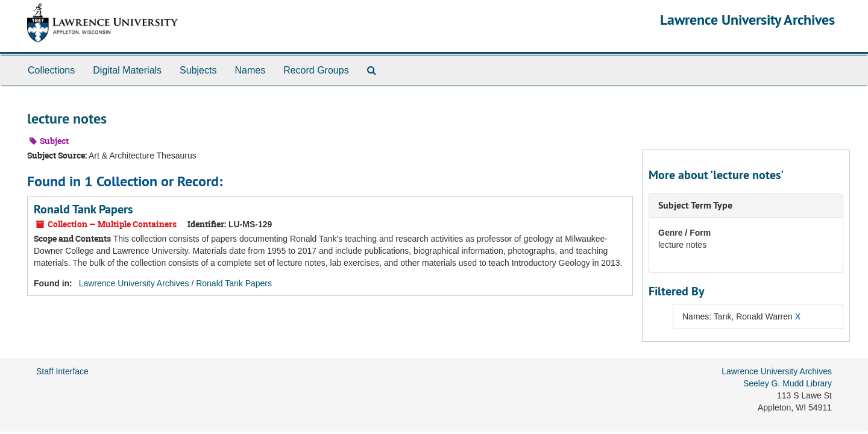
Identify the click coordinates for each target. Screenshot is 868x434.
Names (250, 70)
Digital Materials (127, 70)
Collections (51, 70)
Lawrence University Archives (747, 20)
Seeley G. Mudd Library (788, 383)
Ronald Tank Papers (83, 209)
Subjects (198, 70)
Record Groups (316, 70)
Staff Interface (62, 371)
